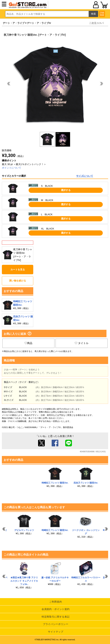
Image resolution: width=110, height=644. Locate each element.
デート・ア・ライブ (14, 23)
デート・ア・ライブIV (39, 23)
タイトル (82, 343)
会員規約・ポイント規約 (56, 609)
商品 (28, 343)
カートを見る (18, 270)
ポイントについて (12, 168)
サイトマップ (56, 632)
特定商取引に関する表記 (56, 617)
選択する (66, 190)
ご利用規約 (56, 602)
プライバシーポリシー (56, 624)
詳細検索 (102, 14)
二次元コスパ (96, 23)
